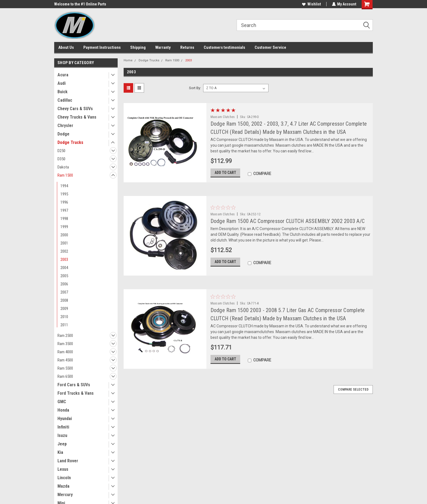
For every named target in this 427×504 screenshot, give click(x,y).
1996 (64, 202)
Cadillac (65, 100)
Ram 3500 (65, 344)
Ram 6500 (65, 376)
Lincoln (64, 478)
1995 (64, 194)
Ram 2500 (65, 336)
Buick (62, 92)
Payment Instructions (102, 47)
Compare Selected (353, 391)
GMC (62, 402)
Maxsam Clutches (223, 117)
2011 (64, 325)
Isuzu (62, 435)
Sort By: (195, 88)
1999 (64, 227)
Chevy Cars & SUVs (75, 109)
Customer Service (270, 47)
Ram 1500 (65, 175)
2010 (64, 317)
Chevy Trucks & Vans (77, 117)
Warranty (163, 47)
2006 (64, 284)
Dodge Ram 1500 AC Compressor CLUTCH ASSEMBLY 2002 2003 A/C (288, 221)
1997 (64, 210)
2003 (64, 259)
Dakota (63, 167)
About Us (66, 47)
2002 (64, 251)
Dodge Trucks (70, 142)
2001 (64, 243)
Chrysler (65, 126)
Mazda (63, 486)
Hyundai (65, 419)
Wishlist (311, 4)
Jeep (62, 444)
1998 (64, 219)
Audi (62, 83)
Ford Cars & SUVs (74, 385)
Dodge (63, 134)
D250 (61, 151)
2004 (64, 268)
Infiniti (63, 427)
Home (128, 60)
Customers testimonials (224, 47)
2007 (64, 292)
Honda (63, 410)
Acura (63, 75)
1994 (64, 186)
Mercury (65, 495)
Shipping (138, 47)
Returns (187, 47)
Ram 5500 (65, 368)
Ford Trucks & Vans (76, 393)
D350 (61, 159)
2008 (64, 300)
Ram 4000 (65, 352)
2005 (64, 276)
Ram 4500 (65, 360)
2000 (64, 235)
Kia (60, 452)
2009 (64, 309)
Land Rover (68, 461)
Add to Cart (225, 173)
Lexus (63, 469)
